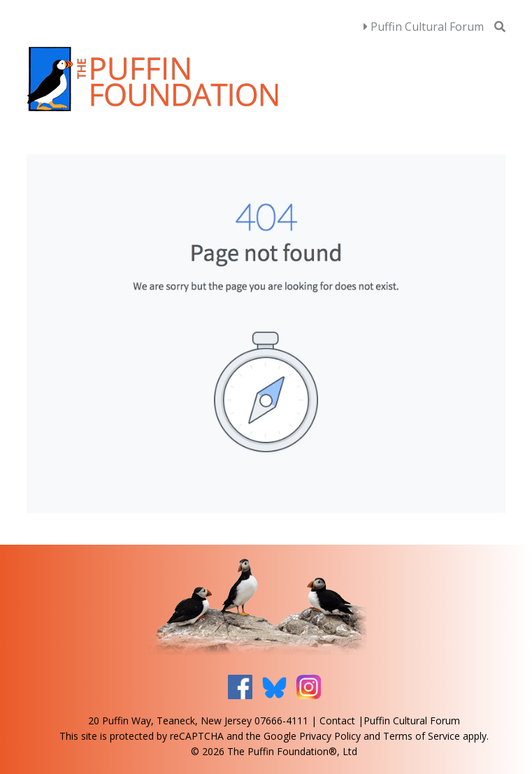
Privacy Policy (330, 736)
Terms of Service (422, 736)
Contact (337, 721)
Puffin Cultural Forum (424, 27)
